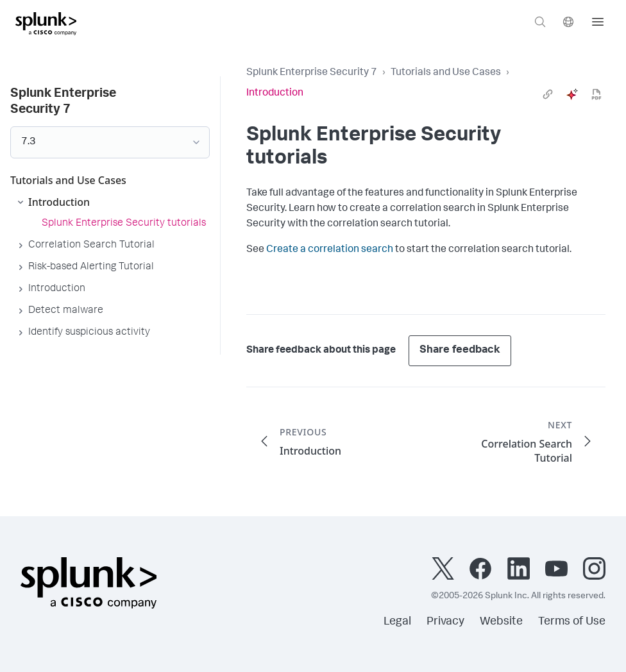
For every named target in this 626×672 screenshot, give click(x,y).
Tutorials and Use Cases (446, 73)
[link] (548, 94)
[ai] (572, 94)
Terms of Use (572, 622)
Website (501, 622)
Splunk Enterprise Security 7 (312, 73)
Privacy (445, 622)
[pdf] (596, 94)
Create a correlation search (330, 250)
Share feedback (460, 350)
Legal (397, 622)
